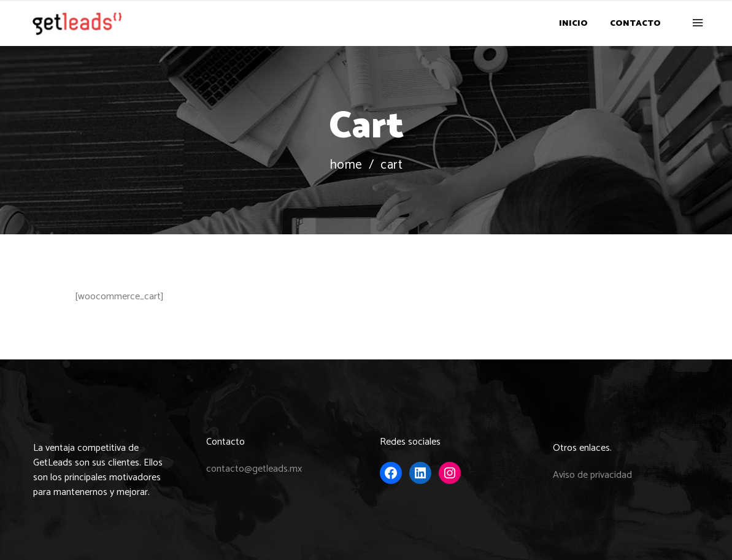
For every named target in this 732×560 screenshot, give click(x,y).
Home (346, 165)
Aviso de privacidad (592, 475)
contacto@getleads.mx (254, 469)
